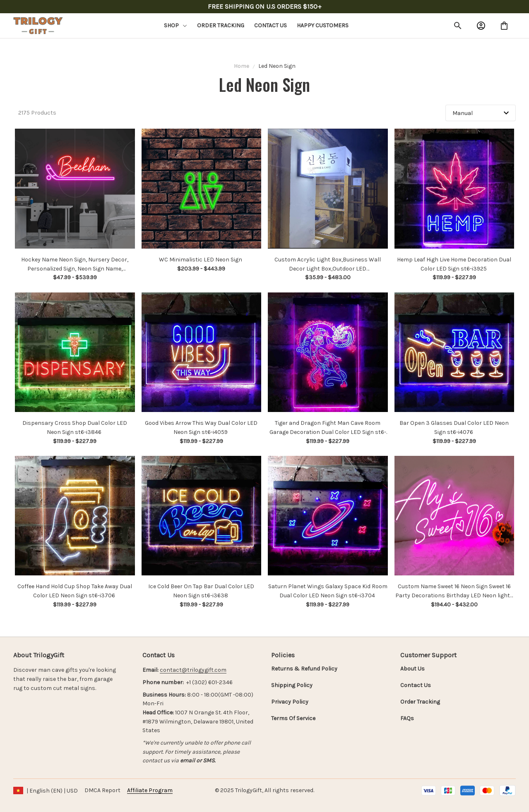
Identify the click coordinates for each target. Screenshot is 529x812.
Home (242, 66)
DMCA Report (102, 790)
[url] (193, 670)
